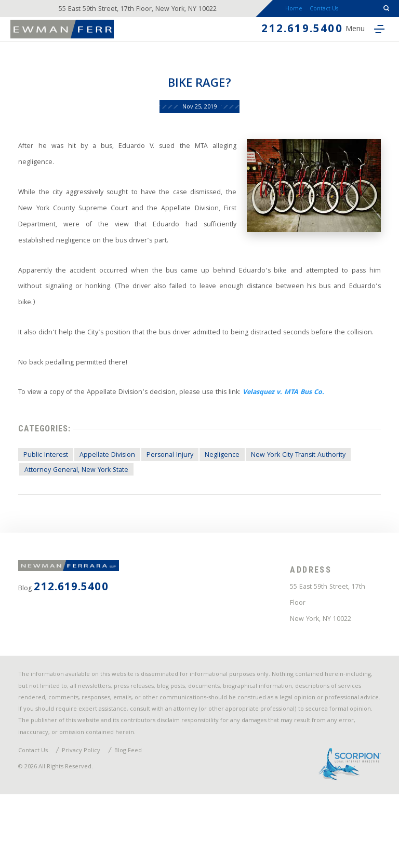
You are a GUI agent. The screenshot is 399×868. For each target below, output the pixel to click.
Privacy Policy (87, 822)
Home (289, 12)
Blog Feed (136, 822)
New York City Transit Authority (310, 501)
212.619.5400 (283, 37)
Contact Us (329, 12)
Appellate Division (112, 501)
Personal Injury (176, 501)
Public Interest (48, 501)
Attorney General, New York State (80, 517)
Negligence (231, 501)
